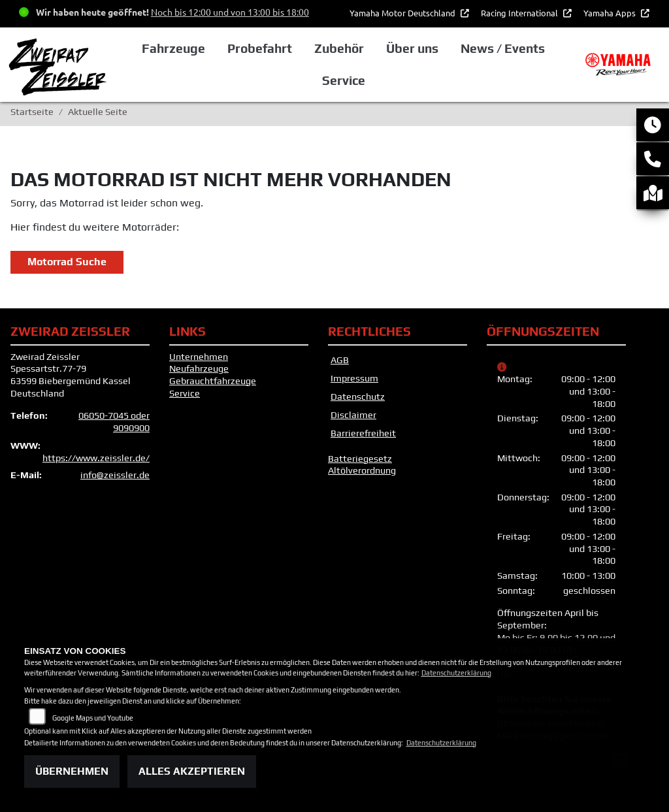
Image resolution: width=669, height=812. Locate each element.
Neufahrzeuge (199, 368)
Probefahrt (260, 48)
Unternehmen (199, 357)
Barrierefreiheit (363, 433)
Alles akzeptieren (192, 771)
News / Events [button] (503, 48)
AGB (340, 360)
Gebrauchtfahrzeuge (213, 381)
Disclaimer (353, 415)
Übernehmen (72, 771)
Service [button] (344, 80)
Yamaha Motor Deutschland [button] (403, 13)
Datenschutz (358, 397)
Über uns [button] (412, 48)
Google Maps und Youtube (93, 718)
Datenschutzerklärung (456, 673)
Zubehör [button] (339, 48)
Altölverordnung (362, 470)
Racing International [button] (520, 13)
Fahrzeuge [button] (173, 48)
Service (185, 393)
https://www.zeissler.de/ (96, 458)
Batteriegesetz (360, 459)
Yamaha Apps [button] (611, 13)
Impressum (354, 378)
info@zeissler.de (115, 475)
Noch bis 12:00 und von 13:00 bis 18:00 (230, 12)
